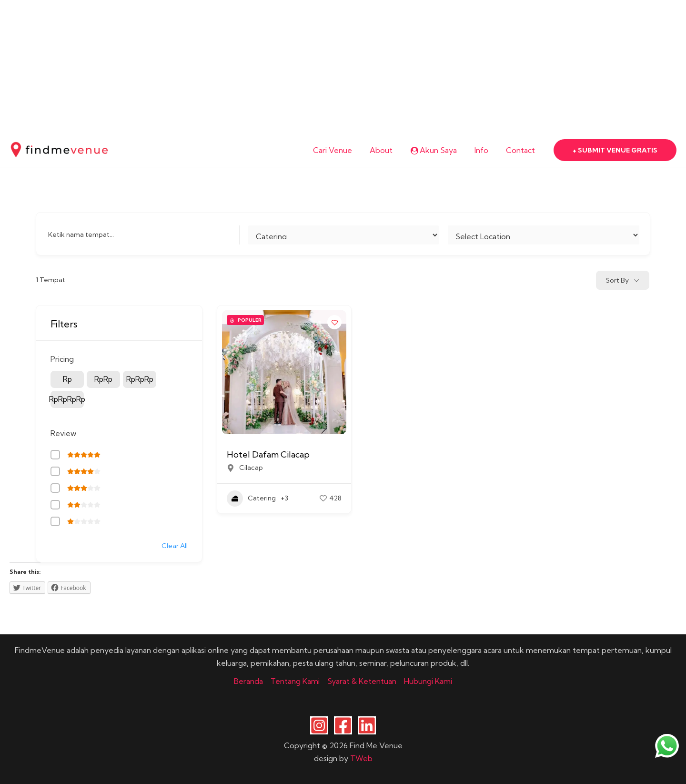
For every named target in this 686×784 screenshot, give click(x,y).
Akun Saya (440, 150)
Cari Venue (344, 150)
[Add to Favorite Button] (334, 322)
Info (485, 150)
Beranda (248, 681)
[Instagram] (319, 725)
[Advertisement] (286, 67)
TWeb (361, 758)
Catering (251, 499)
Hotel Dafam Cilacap (268, 454)
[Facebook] (343, 725)
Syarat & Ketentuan (362, 681)
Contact (522, 150)
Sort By (617, 280)
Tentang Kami (295, 681)
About (390, 150)
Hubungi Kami (428, 681)
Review (63, 433)
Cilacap (251, 468)
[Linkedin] (367, 725)
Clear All (175, 546)
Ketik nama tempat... (81, 234)
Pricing (62, 359)
